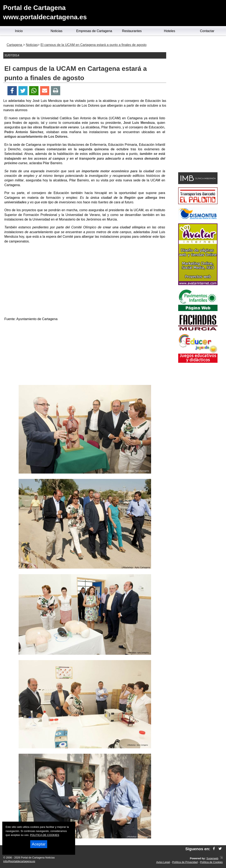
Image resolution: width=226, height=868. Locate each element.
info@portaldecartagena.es (19, 861)
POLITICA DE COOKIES (45, 835)
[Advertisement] (85, 354)
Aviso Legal (163, 862)
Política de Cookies (211, 862)
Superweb (212, 858)
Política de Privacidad (185, 862)
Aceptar (39, 844)
